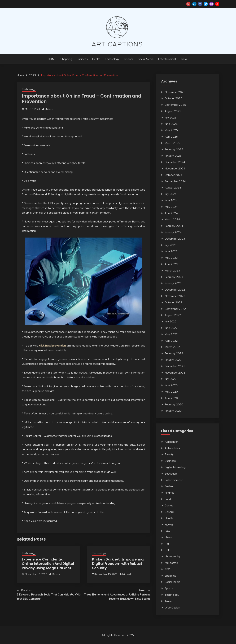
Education (171, 474)
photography (173, 556)
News (168, 537)
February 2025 (174, 149)
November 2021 (175, 373)
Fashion (169, 486)
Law (167, 531)
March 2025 (172, 143)
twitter (206, 4)
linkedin (194, 4)
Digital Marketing (175, 467)
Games (169, 505)
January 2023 (173, 283)
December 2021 (175, 366)
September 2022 (175, 309)
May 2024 (171, 207)
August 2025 (173, 111)
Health (96, 59)
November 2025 (175, 92)
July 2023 (171, 245)
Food (168, 499)
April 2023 (171, 264)
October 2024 (173, 175)
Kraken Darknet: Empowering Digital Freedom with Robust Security (118, 564)
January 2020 (173, 411)
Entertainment (167, 59)
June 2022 (171, 328)
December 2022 (175, 290)
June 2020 (171, 385)
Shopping (66, 59)
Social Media (146, 59)
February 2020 (174, 404)
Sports (169, 588)
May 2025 (171, 130)
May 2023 (171, 258)
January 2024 (173, 232)
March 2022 (172, 347)
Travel (184, 59)
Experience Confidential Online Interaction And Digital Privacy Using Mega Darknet (48, 564)
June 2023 (171, 251)
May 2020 (171, 392)
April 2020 (171, 398)
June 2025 (171, 124)
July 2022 (171, 321)
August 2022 (173, 315)
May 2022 (171, 334)
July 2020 (171, 379)
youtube (217, 4)
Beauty (169, 454)
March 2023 (172, 270)
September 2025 (175, 105)
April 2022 (171, 341)
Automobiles (172, 448)
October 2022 (173, 302)
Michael (49, 109)
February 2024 (174, 226)
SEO (167, 569)
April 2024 (171, 213)
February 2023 (174, 277)
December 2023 (175, 239)
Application (172, 442)
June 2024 (171, 200)
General (169, 512)
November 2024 (175, 168)
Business (82, 59)
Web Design (172, 607)
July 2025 (171, 117)
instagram (211, 4)
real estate (171, 563)
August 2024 (173, 187)
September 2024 (175, 181)
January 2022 (173, 360)
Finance (129, 59)
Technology (112, 59)
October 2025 (173, 98)
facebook (200, 4)
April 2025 (171, 137)
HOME (52, 59)
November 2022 (175, 296)
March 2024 (172, 219)
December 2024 (175, 162)
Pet (167, 544)
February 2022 (174, 353)
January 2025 (173, 156)
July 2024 (171, 194)
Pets (168, 550)
